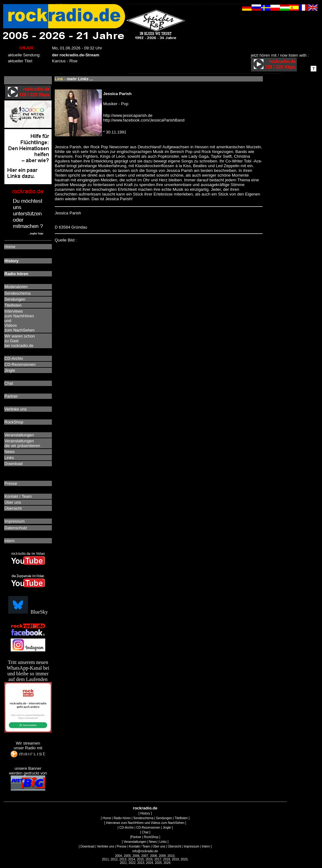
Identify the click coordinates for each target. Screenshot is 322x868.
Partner (136, 837)
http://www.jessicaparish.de (128, 115)
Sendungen (164, 818)
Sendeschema (143, 818)
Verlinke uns (105, 846)
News (153, 842)
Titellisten (181, 818)
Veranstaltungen (135, 842)
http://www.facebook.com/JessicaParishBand (144, 120)
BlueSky (28, 612)
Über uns (159, 846)
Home (107, 818)
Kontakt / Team (139, 846)
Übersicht (175, 846)
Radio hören (122, 818)
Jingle (167, 828)
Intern (206, 846)
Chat (145, 832)
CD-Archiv (127, 828)
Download (87, 846)
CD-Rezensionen (148, 828)
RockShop (151, 837)
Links (163, 842)
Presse (122, 846)
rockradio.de (145, 808)
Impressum (191, 846)
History (145, 813)
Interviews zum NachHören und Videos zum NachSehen (145, 823)
